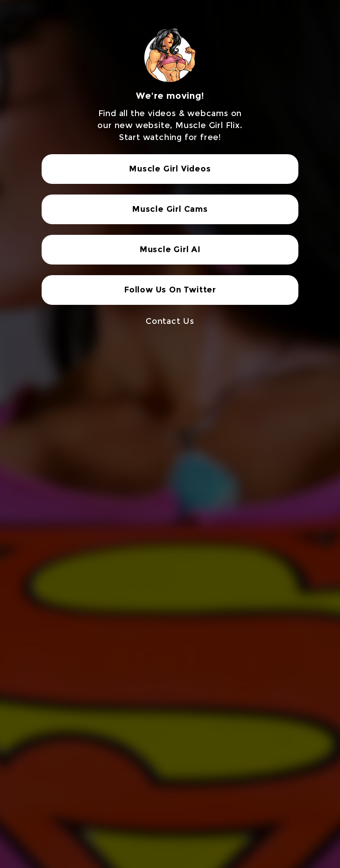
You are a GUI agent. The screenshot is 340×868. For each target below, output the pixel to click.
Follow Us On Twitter (170, 290)
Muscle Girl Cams (170, 209)
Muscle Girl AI (170, 249)
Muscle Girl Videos (170, 169)
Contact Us (170, 321)
